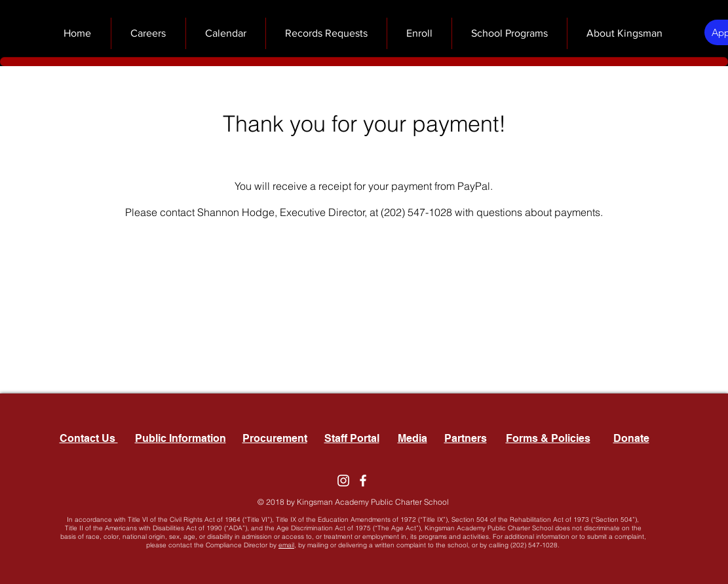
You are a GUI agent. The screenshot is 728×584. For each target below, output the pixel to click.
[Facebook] (363, 481)
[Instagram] (343, 481)
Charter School (422, 502)
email (286, 545)
